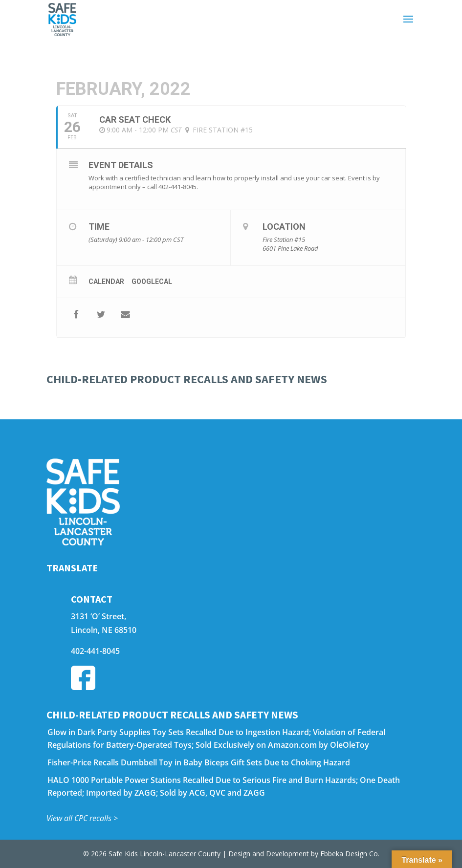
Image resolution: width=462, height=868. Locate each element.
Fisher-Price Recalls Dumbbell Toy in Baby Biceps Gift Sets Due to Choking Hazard (199, 762)
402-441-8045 (95, 651)
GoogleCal (152, 282)
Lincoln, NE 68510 (104, 630)
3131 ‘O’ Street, (99, 616)
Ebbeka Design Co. (350, 854)
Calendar (106, 282)
